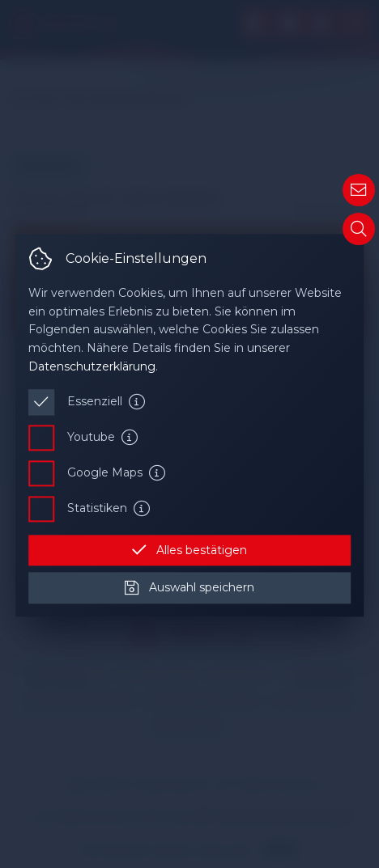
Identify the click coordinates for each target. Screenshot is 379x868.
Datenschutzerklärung (92, 366)
